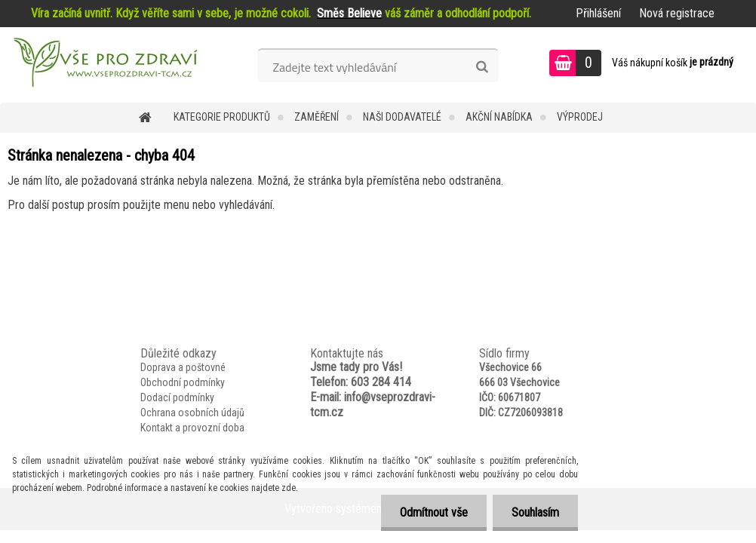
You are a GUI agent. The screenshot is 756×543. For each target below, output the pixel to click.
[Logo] (104, 65)
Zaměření (317, 117)
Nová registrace (677, 13)
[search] (482, 67)
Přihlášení (598, 13)
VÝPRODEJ (580, 117)
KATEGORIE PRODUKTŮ (222, 117)
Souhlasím (535, 512)
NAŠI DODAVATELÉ (402, 117)
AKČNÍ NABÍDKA (499, 117)
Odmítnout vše (434, 512)
